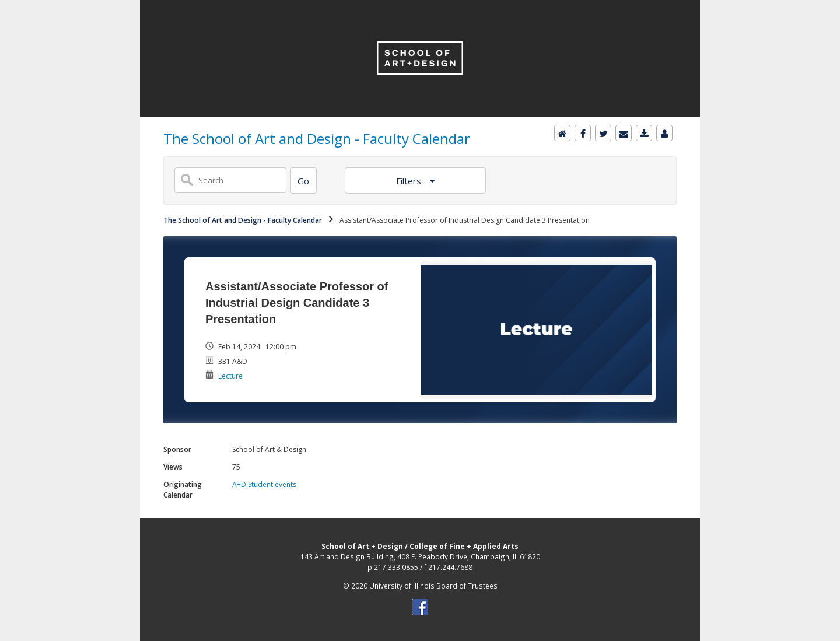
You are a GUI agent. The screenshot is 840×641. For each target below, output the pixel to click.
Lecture (230, 376)
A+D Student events (264, 484)
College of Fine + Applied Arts (464, 546)
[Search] (303, 181)
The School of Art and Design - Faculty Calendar (243, 220)
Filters (410, 181)
